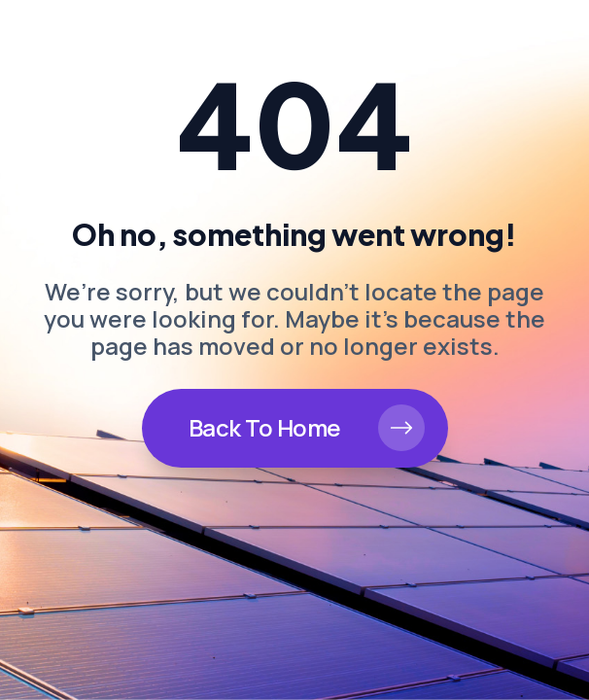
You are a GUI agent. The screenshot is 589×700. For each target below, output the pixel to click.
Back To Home (265, 427)
